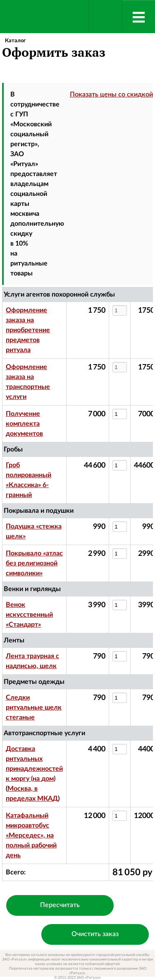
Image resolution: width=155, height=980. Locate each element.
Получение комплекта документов (24, 424)
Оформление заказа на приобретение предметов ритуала (28, 330)
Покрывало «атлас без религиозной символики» (34, 563)
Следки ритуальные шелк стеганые (34, 707)
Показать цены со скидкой (111, 94)
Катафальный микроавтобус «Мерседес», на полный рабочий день (31, 835)
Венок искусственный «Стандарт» (29, 615)
